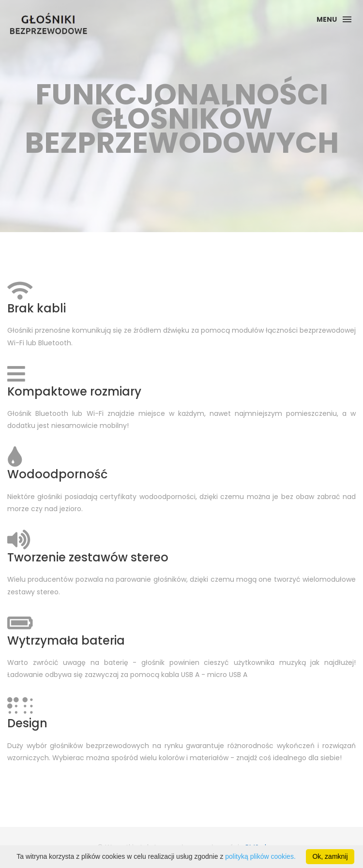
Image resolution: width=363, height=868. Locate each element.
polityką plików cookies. (260, 856)
